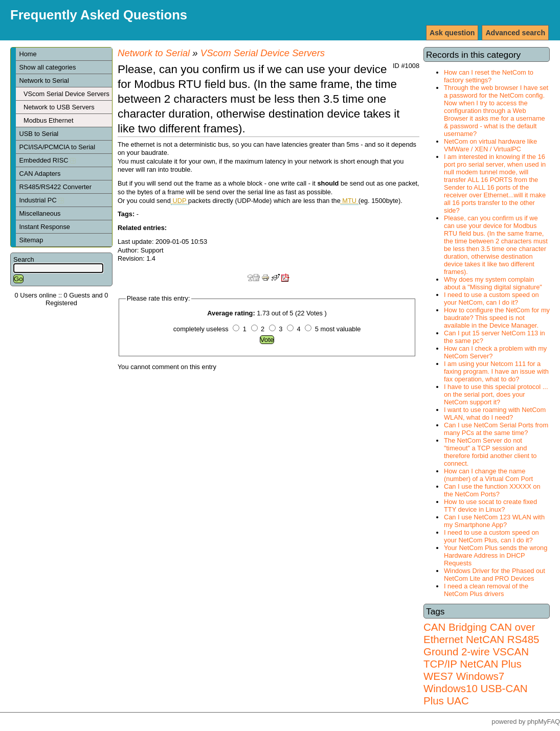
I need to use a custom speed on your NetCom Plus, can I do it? (491, 536)
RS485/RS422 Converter (55, 187)
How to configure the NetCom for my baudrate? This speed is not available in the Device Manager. (497, 318)
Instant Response (44, 227)
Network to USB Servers (59, 107)
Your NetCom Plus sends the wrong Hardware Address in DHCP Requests (496, 555)
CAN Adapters (40, 174)
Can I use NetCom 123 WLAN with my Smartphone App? (494, 521)
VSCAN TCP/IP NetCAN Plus (476, 658)
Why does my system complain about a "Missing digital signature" (493, 283)
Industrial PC (41, 200)
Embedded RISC (47, 160)
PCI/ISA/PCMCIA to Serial (57, 147)
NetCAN (485, 639)
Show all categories (47, 67)
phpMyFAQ (544, 722)
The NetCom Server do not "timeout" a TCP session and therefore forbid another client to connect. (490, 452)
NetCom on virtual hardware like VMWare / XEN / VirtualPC (490, 145)
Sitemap (31, 240)
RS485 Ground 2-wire (481, 645)
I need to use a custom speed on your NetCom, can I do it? (491, 299)
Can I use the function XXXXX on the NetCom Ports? (492, 490)
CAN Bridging (455, 627)
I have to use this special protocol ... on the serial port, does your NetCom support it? (496, 394)
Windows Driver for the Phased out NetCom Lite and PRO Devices (495, 575)
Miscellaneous (40, 213)
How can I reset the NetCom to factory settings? (489, 76)
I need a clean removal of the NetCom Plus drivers (486, 590)
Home (28, 54)
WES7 (438, 676)
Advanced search (515, 33)
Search (24, 259)
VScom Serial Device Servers (66, 94)
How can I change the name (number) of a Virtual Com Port (488, 475)
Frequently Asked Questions (99, 15)
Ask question (452, 33)
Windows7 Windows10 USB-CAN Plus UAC (476, 688)
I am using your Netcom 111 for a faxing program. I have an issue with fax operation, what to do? (496, 371)
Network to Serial (44, 81)
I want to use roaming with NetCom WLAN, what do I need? (495, 414)
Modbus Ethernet (48, 120)
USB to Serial (39, 134)
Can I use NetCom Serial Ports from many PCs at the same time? (496, 429)
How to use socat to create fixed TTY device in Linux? (490, 506)
